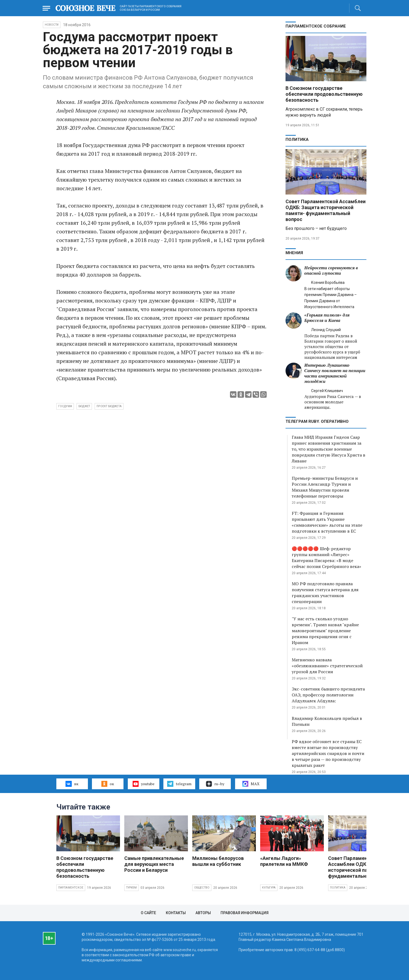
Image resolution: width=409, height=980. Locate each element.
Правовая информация (245, 913)
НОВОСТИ (52, 25)
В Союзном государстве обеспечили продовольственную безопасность (324, 94)
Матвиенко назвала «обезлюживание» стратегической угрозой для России (327, 666)
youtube (144, 784)
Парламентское (71, 888)
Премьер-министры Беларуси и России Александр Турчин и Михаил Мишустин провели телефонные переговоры (325, 487)
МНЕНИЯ (294, 253)
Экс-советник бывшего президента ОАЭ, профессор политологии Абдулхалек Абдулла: (328, 695)
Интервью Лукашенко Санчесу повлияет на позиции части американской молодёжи (335, 373)
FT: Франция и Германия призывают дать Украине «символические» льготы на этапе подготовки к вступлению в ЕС (327, 522)
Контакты (176, 913)
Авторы (203, 913)
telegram (179, 784)
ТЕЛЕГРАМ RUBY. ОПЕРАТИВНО (317, 421)
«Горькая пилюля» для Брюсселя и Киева (327, 318)
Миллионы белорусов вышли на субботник (218, 861)
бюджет (84, 406)
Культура (269, 888)
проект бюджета (109, 406)
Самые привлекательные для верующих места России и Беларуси (154, 864)
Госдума (65, 406)
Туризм (131, 888)
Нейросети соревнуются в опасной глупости (331, 270)
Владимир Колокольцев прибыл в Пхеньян (327, 721)
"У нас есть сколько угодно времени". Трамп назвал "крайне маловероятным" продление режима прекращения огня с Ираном (325, 631)
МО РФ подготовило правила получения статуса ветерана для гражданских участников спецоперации (325, 593)
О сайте (148, 913)
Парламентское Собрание (316, 26)
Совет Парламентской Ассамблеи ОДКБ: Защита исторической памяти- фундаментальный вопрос (326, 210)
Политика (297, 139)
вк (72, 784)
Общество (202, 888)
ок (108, 784)
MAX (251, 784)
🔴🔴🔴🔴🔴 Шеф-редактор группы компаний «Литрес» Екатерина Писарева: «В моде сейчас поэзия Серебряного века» (326, 557)
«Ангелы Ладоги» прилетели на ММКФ (284, 861)
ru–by (215, 784)
